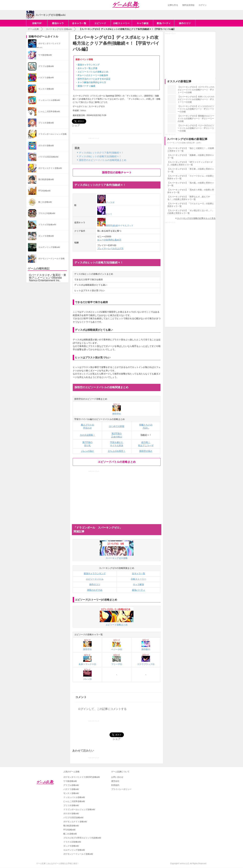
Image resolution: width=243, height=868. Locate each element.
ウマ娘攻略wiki (70, 781)
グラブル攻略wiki (71, 785)
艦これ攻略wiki (70, 834)
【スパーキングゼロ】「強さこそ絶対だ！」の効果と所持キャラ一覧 (191, 150)
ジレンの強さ (87, 451)
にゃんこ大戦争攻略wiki (74, 801)
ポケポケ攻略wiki (71, 814)
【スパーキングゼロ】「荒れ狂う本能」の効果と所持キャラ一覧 (191, 191)
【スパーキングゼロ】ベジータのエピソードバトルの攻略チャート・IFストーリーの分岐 (196, 128)
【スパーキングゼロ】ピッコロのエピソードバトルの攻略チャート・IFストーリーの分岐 (196, 109)
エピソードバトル (95, 579)
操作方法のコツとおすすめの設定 (94, 79)
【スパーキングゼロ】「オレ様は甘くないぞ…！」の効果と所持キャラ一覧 (191, 212)
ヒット (105, 214)
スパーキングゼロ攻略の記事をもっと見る (196, 218)
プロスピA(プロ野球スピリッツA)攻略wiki (82, 838)
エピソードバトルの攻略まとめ (93, 72)
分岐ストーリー (121, 23)
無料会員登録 (188, 5)
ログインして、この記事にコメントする (102, 709)
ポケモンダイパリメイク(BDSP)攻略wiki (82, 777)
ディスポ (106, 202)
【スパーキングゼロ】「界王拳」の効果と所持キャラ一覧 (191, 170)
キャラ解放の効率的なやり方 (92, 82)
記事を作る (173, 5)
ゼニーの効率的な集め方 (109, 240)
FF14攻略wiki (69, 830)
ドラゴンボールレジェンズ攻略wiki (79, 809)
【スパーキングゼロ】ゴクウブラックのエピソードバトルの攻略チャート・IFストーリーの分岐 (196, 90)
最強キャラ (58, 23)
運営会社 (115, 781)
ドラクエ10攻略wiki (72, 842)
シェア (76, 125)
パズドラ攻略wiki (71, 789)
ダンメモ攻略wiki (71, 846)
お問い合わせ (117, 777)
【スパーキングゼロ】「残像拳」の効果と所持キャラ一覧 (191, 156)
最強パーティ (164, 23)
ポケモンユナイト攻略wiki (75, 822)
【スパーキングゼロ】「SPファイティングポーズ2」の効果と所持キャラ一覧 (190, 163)
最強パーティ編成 (86, 86)
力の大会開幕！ (87, 435)
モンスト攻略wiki (71, 793)
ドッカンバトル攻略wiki (74, 797)
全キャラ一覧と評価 (87, 68)
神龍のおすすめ (95, 590)
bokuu (83, 110)
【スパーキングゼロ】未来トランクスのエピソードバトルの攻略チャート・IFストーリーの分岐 (196, 99)
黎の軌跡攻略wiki (71, 826)
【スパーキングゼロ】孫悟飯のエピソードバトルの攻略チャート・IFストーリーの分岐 (196, 119)
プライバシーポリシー (121, 789)
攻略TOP (37, 23)
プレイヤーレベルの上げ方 (110, 248)
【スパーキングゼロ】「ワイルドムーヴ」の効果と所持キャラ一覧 (191, 205)
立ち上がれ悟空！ (117, 451)
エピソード (100, 23)
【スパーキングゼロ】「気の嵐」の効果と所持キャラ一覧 (191, 184)
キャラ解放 (143, 23)
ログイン (203, 5)
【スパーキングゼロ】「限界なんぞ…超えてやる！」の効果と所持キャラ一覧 (189, 198)
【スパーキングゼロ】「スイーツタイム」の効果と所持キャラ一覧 (191, 177)
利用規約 (115, 785)
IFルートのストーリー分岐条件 (93, 75)
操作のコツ (185, 23)
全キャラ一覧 (79, 23)
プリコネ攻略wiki (71, 805)
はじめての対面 (117, 426)
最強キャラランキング (89, 65)
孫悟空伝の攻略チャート (117, 172)
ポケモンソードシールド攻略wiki (78, 854)
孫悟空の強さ (146, 451)
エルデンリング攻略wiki (74, 850)
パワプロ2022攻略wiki (73, 818)
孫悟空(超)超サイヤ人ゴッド (115, 226)
